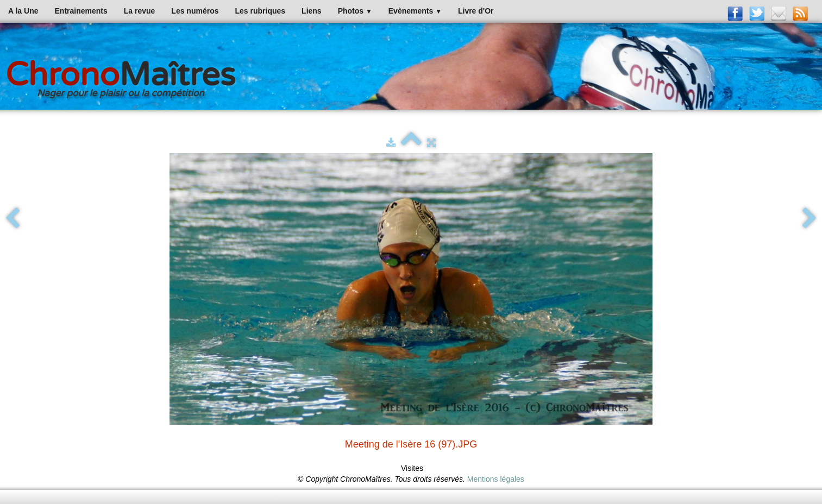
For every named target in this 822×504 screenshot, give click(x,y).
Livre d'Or (476, 11)
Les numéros (195, 11)
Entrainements (81, 11)
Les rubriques (260, 11)
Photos (355, 11)
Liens (312, 11)
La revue (140, 11)
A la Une (23, 11)
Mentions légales (496, 479)
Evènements (415, 11)
